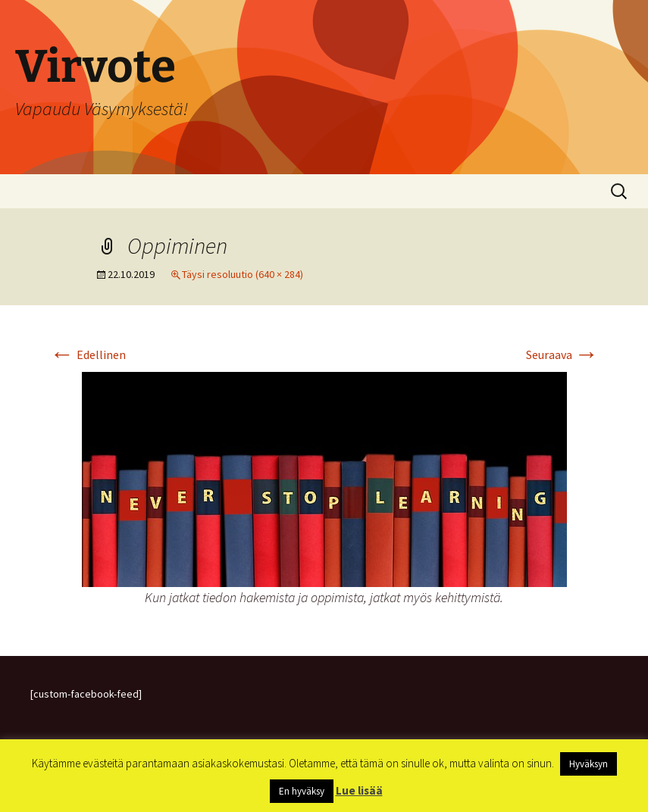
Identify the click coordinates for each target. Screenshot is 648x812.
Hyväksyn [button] (589, 764)
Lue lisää (359, 790)
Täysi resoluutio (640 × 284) (243, 274)
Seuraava (562, 354)
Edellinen (88, 354)
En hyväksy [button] (302, 791)
